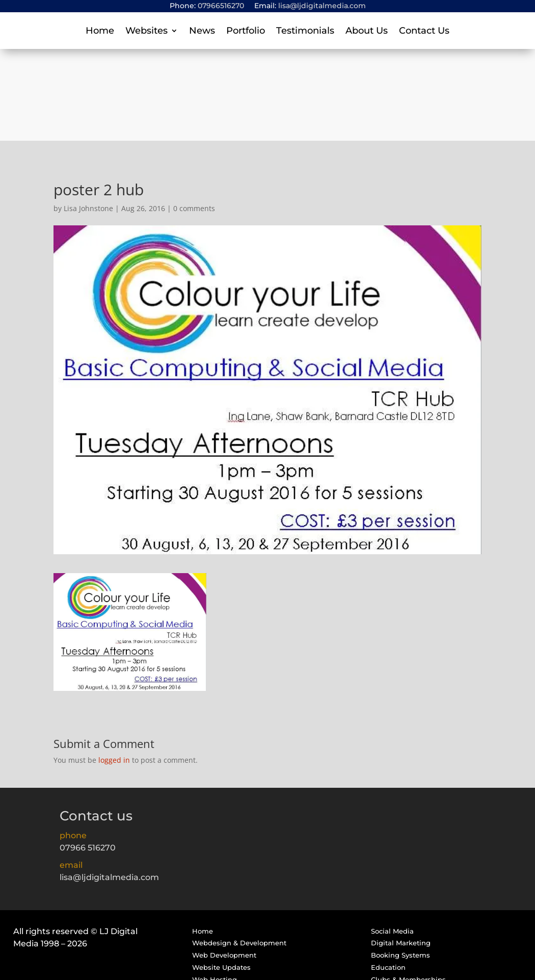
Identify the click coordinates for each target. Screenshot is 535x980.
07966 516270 (88, 756)
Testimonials (305, 32)
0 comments (194, 117)
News (202, 32)
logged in (114, 668)
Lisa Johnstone (88, 117)
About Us (367, 32)
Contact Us (424, 32)
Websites (146, 32)
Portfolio (246, 32)
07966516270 (221, 6)
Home (100, 32)
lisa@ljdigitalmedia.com (322, 6)
